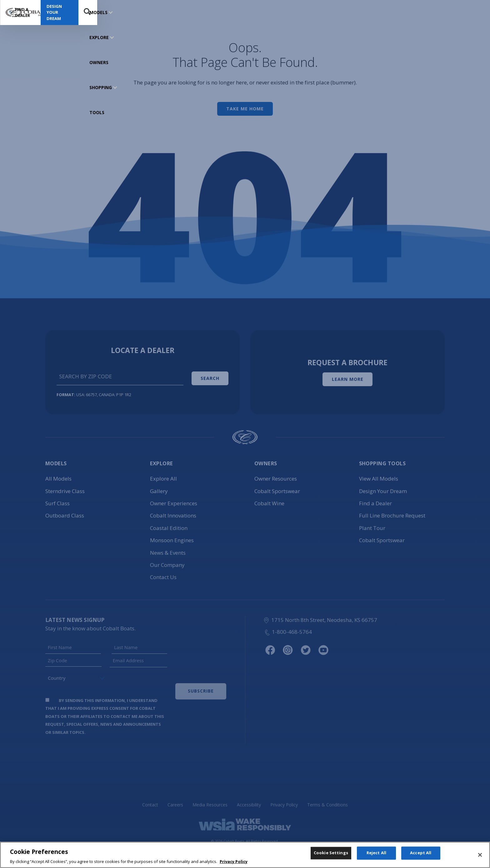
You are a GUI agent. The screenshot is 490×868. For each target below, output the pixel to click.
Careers (175, 802)
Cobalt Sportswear (277, 488)
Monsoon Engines (172, 537)
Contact (150, 802)
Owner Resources (276, 475)
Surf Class (57, 500)
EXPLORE (128, 12)
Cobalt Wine (269, 500)
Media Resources (210, 802)
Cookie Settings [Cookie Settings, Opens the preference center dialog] (331, 859)
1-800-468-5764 (288, 628)
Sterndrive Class (65, 488)
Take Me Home (245, 109)
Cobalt (173, 512)
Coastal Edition (169, 525)
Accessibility (249, 802)
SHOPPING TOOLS (193, 12)
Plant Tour (372, 525)
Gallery (159, 488)
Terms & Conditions (327, 802)
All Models (58, 475)
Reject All (376, 859)
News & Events (168, 549)
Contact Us (163, 574)
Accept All (421, 859)
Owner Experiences (174, 500)
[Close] (480, 860)
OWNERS (158, 12)
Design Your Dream (437, 12)
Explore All (163, 475)
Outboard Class (65, 512)
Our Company (167, 561)
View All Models (379, 475)
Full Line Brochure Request (392, 512)
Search (473, 13)
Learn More (348, 378)
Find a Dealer (382, 13)
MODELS (98, 12)
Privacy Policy (284, 802)
